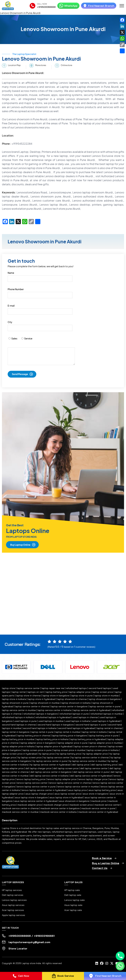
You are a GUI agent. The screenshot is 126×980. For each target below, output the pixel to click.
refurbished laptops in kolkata (18, 717)
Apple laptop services (14, 915)
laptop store (9, 688)
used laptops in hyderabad (106, 721)
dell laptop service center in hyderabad (91, 776)
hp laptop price (47, 754)
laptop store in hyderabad (42, 699)
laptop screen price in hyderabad (19, 754)
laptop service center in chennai (32, 706)
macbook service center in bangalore (60, 808)
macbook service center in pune (98, 808)
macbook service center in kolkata (58, 812)
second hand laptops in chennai (19, 725)
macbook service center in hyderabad (98, 812)
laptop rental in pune (42, 732)
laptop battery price (56, 692)
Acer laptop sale (73, 910)
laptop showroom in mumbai (45, 703)
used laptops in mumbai (51, 721)
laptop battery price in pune (104, 736)
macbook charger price (56, 805)
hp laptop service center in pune (50, 761)
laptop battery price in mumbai (18, 739)
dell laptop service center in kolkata (49, 776)
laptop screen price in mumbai (69, 750)
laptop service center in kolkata (54, 710)
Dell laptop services (13, 895)
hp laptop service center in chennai (90, 757)
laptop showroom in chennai (72, 699)
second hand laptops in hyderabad (77, 728)
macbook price (99, 801)
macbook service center (107, 805)
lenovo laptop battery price (31, 779)
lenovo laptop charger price (93, 779)
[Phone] (120, 956)
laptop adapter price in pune (72, 743)
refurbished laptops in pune (74, 714)
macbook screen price (81, 805)
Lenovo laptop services (14, 900)
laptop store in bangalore (56, 696)
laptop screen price (103, 692)
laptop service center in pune (105, 706)
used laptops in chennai (85, 717)
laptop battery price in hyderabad (88, 739)
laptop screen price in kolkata (103, 750)
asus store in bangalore (95, 794)
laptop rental (19, 692)
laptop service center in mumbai (19, 710)
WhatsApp (68, 6)
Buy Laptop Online (20, 545)
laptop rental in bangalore (16, 732)
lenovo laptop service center (32, 783)
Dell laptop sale (73, 895)
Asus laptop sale (73, 905)
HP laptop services (12, 890)
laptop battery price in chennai (34, 736)
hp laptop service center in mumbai (87, 761)
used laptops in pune (25, 721)
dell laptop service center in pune (91, 772)
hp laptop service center (56, 757)
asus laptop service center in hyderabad (36, 801)
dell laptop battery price (104, 765)
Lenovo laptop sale (74, 900)
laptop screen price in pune (37, 750)
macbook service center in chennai (20, 808)
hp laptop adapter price (95, 754)
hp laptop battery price (69, 754)
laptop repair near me (53, 688)
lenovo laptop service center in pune (36, 787)
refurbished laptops (76, 688)
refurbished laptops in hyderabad (53, 717)
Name (11, 273)
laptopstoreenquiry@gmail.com (29, 942)
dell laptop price (81, 765)
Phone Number (16, 289)
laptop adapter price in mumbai (106, 743)
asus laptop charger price (39, 794)
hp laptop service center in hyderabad (50, 765)
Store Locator (18, 948)
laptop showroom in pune (15, 703)
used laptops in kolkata (78, 721)
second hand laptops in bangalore (56, 725)
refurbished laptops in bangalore (41, 714)
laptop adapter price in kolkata (18, 746)
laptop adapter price (80, 692)
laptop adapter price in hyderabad (54, 746)
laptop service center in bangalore (69, 706)
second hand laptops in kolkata (40, 728)
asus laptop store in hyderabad (66, 797)
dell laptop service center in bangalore (51, 772)
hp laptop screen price (30, 757)
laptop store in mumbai (107, 696)
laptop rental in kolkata (94, 732)
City (10, 322)
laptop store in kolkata (14, 699)
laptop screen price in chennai (90, 746)
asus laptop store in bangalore (31, 797)
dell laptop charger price (38, 768)
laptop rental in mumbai (68, 732)
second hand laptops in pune (91, 725)
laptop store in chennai (28, 696)
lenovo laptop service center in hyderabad (44, 790)
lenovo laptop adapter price (62, 779)
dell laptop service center (94, 768)
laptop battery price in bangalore (69, 736)
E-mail (11, 306)
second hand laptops (100, 688)
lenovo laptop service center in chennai (70, 783)
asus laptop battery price (102, 790)
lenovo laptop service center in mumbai (78, 787)
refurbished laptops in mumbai (106, 714)
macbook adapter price (30, 805)
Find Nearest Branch (99, 6)
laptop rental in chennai (109, 728)
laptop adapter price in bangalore (38, 743)
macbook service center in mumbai (20, 812)
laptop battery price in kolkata (52, 739)
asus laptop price (77, 790)
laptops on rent (36, 692)
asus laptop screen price (68, 794)
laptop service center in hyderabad (92, 710)
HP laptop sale (72, 890)
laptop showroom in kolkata (76, 703)
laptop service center (28, 688)
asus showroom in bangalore (74, 801)
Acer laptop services (13, 910)
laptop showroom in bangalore (105, 699)
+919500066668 (46, 7)
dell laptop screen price (66, 768)
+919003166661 (44, 936)
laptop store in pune (82, 696)
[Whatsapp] (120, 966)
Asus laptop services (13, 905)
